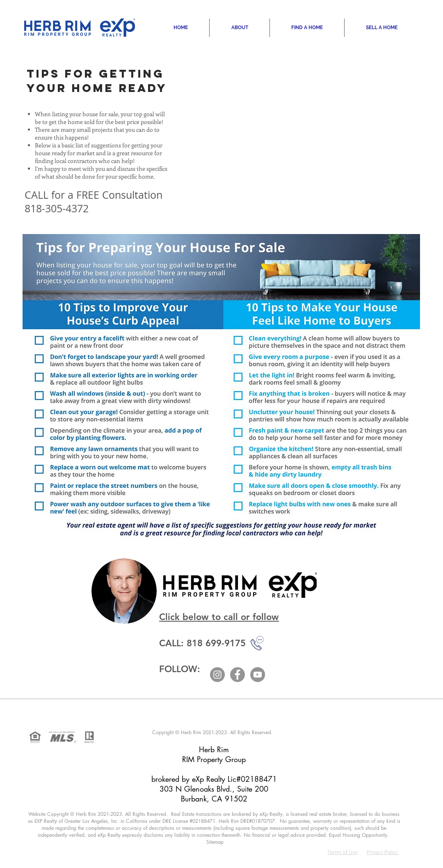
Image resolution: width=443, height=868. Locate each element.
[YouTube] (258, 675)
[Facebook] (237, 675)
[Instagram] (217, 675)
